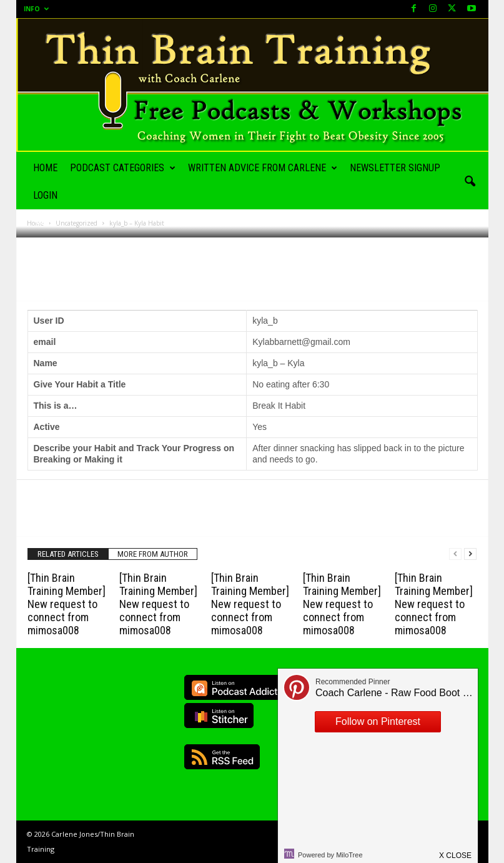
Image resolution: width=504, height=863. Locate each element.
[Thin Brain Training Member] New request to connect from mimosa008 (67, 604)
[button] (470, 182)
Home (45, 168)
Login (45, 195)
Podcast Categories (123, 168)
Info (36, 9)
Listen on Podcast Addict (235, 687)
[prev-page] (455, 554)
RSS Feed (222, 757)
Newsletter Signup (395, 168)
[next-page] (470, 554)
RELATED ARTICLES (68, 554)
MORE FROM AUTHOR (153, 554)
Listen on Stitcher (219, 716)
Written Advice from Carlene (263, 168)
